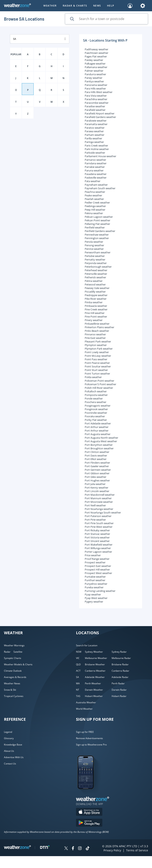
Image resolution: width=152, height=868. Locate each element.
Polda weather (93, 377)
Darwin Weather (94, 690)
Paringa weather (94, 142)
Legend (8, 732)
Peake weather (93, 195)
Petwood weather (95, 284)
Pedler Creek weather (97, 203)
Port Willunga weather (98, 548)
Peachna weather (95, 192)
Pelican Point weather (97, 220)
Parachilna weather (96, 99)
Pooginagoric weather (98, 406)
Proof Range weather (97, 559)
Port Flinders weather (97, 463)
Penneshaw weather (97, 235)
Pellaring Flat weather (97, 224)
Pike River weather (96, 299)
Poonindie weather (96, 413)
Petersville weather (96, 274)
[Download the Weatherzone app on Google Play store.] (89, 823)
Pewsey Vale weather (97, 288)
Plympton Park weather (99, 349)
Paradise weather (95, 106)
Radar (7, 652)
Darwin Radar (119, 690)
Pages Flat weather (96, 56)
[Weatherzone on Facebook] (73, 849)
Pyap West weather (96, 598)
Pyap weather (93, 594)
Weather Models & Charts (18, 664)
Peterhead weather (96, 270)
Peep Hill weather (95, 210)
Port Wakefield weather (99, 545)
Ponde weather (94, 398)
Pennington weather (97, 238)
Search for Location (87, 645)
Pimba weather (94, 302)
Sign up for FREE (85, 732)
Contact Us (10, 764)
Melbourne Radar (121, 658)
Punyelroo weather (96, 584)
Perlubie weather (95, 256)
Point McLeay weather (98, 356)
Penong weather (94, 245)
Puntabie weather (95, 577)
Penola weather (94, 242)
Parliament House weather (100, 156)
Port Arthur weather (97, 427)
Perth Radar (118, 683)
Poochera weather (95, 402)
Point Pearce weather (97, 363)
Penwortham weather (98, 252)
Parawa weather (94, 131)
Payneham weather (96, 185)
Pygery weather (94, 602)
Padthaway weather (96, 49)
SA (77, 677)
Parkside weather (95, 153)
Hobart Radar (119, 696)
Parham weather (95, 135)
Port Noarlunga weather (99, 509)
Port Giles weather (95, 477)
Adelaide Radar (120, 677)
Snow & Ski (10, 690)
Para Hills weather (95, 88)
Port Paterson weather (98, 516)
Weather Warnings (14, 645)
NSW (79, 652)
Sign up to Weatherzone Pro (91, 745)
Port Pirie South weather (99, 523)
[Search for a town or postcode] (106, 19)
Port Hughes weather (97, 480)
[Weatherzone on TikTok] (88, 849)
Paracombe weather (97, 103)
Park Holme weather (97, 149)
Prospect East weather (98, 566)
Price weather (93, 555)
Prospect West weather (98, 573)
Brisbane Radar (120, 664)
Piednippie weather (96, 295)
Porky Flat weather (96, 420)
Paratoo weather (95, 128)
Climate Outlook (13, 671)
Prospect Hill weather (97, 569)
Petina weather (94, 281)
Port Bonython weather (99, 445)
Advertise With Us (14, 757)
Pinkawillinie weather (97, 324)
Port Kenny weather (96, 488)
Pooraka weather (95, 416)
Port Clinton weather (97, 452)
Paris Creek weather (96, 145)
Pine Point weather (96, 317)
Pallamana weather (96, 67)
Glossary (9, 738)
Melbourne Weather (96, 658)
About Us (9, 751)
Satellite (18, 652)
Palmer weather (94, 71)
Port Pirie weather (95, 520)
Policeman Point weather (99, 381)
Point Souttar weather (98, 366)
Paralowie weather (96, 121)
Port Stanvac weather (97, 534)
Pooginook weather (96, 409)
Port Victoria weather (97, 537)
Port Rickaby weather (97, 530)
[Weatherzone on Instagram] (80, 849)
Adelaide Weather (95, 677)
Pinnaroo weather (95, 334)
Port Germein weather (98, 470)
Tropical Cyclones (14, 696)
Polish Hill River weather (99, 388)
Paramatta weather (96, 124)
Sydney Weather (94, 652)
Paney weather (94, 78)
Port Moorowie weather (99, 502)
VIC (78, 658)
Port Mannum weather (98, 498)
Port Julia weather (95, 484)
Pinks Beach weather (97, 331)
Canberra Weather (95, 671)
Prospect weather (95, 562)
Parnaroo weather (95, 160)
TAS (78, 696)
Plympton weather (96, 345)
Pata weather (93, 181)
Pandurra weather (95, 74)
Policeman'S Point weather (100, 384)
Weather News (12, 683)
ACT (78, 671)
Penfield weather (95, 227)
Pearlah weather (94, 199)
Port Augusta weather (98, 434)
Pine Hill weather (95, 313)
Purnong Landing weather (100, 591)
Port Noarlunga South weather (103, 512)
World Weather (84, 709)
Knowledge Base (13, 745)
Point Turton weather (97, 374)
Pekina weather (94, 213)
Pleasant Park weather (98, 341)
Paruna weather (94, 170)
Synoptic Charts (13, 658)
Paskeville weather (96, 178)
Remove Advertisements (89, 738)
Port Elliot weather (96, 459)
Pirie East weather (95, 338)
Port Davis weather (96, 455)
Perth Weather (93, 683)
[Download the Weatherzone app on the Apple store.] (89, 812)
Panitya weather (94, 81)
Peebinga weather (95, 206)
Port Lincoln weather (97, 491)
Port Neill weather (95, 505)
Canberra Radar (120, 671)
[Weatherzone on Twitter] (66, 849)
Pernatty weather (95, 260)
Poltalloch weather (96, 391)
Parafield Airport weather (100, 113)
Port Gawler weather (97, 466)
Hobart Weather (94, 696)
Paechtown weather (96, 53)
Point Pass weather (96, 359)
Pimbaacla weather (96, 306)
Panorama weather (96, 85)
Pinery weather (94, 320)
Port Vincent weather (97, 541)
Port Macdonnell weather (100, 495)
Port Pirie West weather (99, 527)
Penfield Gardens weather (100, 231)
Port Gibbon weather (97, 473)
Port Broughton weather (99, 448)
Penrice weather (94, 249)
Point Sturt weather (96, 370)
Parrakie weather (95, 167)
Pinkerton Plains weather (99, 327)
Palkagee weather (95, 64)
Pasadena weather (96, 174)
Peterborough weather (98, 267)
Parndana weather (96, 163)
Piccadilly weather (95, 292)
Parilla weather (93, 138)
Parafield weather (95, 110)
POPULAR (16, 54)
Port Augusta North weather (101, 438)
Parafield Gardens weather (100, 117)
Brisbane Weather (95, 664)
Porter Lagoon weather (98, 552)
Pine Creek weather (96, 309)
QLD (78, 664)
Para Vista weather (96, 96)
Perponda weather (96, 263)
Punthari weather (95, 580)
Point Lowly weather (97, 352)
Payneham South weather (100, 188)
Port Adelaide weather (98, 423)
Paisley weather (94, 60)
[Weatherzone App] (89, 794)
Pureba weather (94, 587)
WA (78, 683)
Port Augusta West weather (101, 441)
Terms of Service (137, 850)
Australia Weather (86, 702)
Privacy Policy (112, 850)
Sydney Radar (119, 652)
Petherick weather (95, 277)
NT (78, 690)
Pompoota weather (96, 395)
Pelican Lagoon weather (99, 217)
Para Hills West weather (99, 92)
